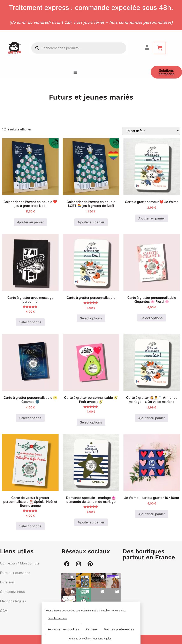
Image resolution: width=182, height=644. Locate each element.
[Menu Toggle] (75, 72)
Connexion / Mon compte (20, 563)
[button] (69, 581)
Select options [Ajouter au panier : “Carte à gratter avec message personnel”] (30, 322)
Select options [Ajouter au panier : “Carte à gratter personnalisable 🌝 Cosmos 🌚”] (30, 418)
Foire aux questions (15, 573)
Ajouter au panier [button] (30, 222)
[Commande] (151, 131)
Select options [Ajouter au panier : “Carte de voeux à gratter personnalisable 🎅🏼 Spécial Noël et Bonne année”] (30, 526)
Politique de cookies (80, 639)
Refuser (92, 629)
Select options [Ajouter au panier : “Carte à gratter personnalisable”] (91, 318)
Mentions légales (102, 639)
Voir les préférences (119, 629)
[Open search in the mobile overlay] (79, 48)
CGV (4, 611)
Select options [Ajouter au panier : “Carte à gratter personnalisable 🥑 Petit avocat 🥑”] (91, 422)
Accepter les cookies (63, 629)
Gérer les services (57, 618)
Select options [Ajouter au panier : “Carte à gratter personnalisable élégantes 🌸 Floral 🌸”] (152, 318)
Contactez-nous (12, 592)
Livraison (7, 582)
